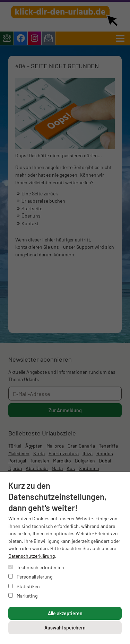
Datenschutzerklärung (32, 556)
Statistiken (24, 586)
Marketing (23, 596)
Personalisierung (30, 577)
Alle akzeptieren (65, 613)
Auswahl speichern (65, 628)
